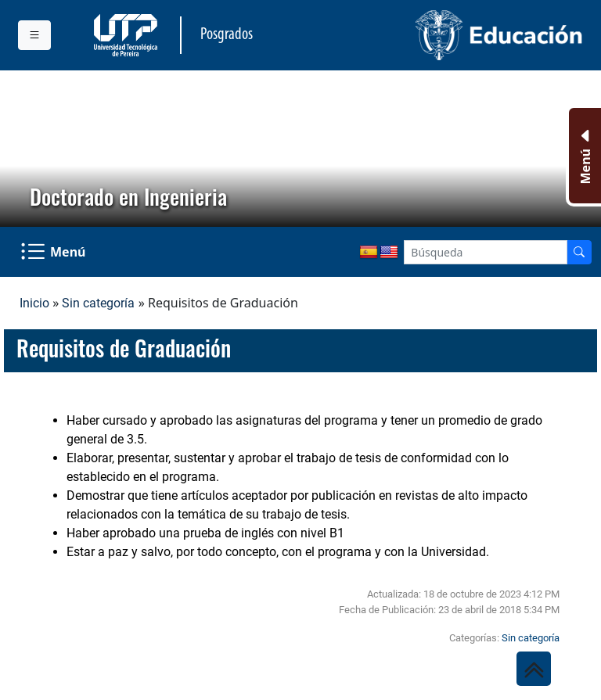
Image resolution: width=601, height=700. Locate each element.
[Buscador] (579, 252)
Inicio (34, 303)
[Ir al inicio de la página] (534, 669)
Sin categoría (98, 303)
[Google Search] (486, 252)
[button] (24, 149)
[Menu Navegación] (54, 252)
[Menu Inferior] (583, 156)
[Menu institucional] (34, 35)
